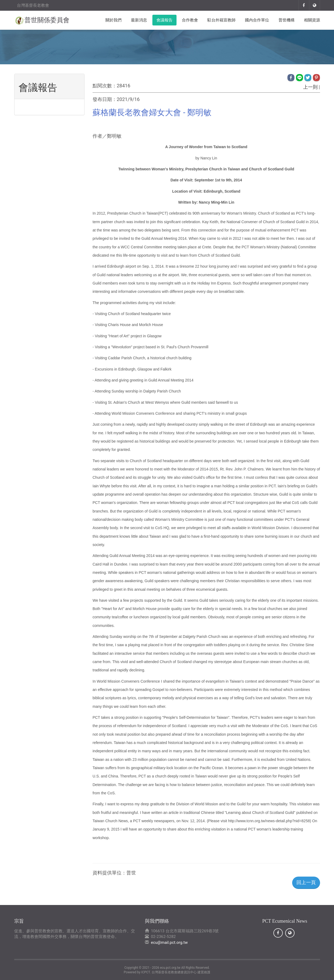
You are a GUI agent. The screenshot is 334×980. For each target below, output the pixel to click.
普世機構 (287, 20)
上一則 (310, 87)
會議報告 (164, 20)
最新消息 (139, 20)
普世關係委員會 (47, 20)
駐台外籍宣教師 (221, 20)
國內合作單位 (257, 20)
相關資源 (312, 20)
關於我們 (113, 20)
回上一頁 (306, 882)
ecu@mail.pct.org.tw (169, 942)
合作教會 (190, 20)
